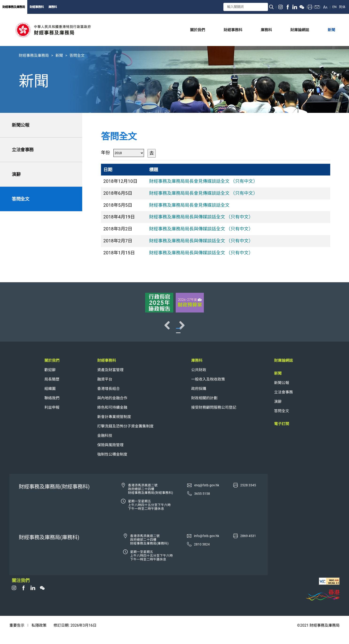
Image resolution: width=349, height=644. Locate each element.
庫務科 (53, 7)
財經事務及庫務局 (14, 7)
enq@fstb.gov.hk (207, 495)
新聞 (59, 55)
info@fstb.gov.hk (207, 545)
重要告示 (17, 635)
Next (330, 330)
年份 (105, 153)
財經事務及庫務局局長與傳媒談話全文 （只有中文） (201, 217)
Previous (19, 330)
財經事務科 (37, 7)
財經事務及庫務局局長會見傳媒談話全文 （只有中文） (203, 181)
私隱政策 (39, 635)
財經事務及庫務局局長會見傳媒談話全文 (189, 205)
